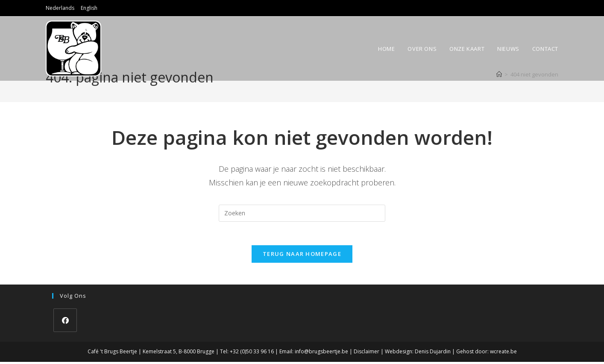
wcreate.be (503, 354)
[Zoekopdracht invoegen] (302, 213)
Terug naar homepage (302, 256)
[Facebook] (65, 323)
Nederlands (60, 8)
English (89, 8)
